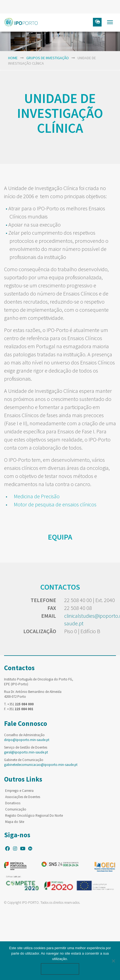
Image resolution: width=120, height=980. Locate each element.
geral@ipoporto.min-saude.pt (26, 752)
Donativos (13, 803)
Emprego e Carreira (19, 791)
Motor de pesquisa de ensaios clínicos (55, 504)
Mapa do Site (15, 822)
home (13, 58)
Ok (60, 969)
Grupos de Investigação (48, 58)
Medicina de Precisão (37, 496)
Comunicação (16, 809)
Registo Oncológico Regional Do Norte (34, 815)
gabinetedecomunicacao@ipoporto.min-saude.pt (41, 765)
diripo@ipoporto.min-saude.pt (27, 740)
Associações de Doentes (23, 797)
